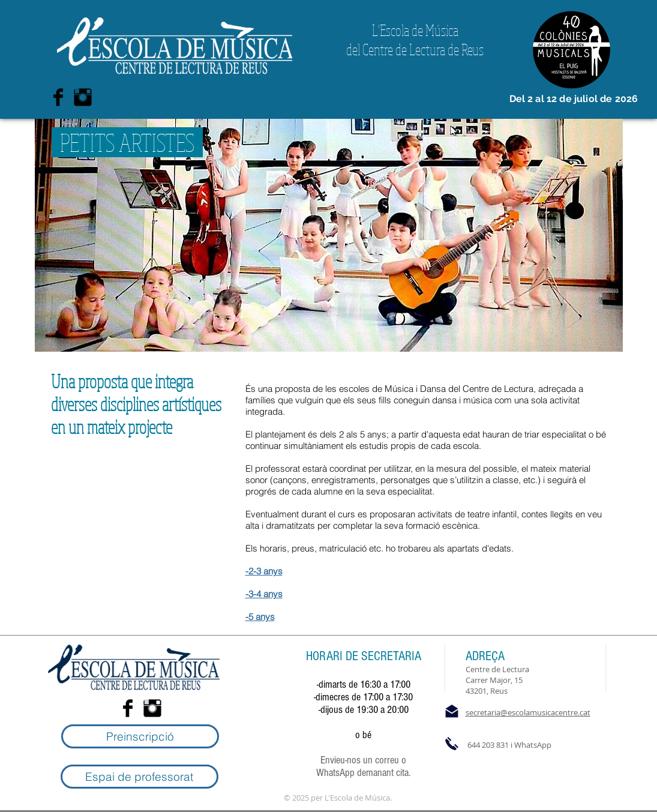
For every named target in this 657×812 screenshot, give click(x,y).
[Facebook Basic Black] (58, 97)
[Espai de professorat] (139, 777)
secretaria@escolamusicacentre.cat (528, 712)
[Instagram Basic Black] (83, 97)
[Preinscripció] (140, 736)
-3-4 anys (264, 594)
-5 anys (260, 617)
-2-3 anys (264, 571)
